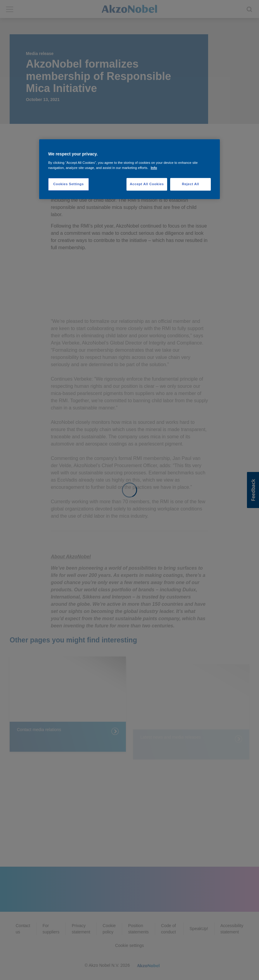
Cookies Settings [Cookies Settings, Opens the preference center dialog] (69, 184)
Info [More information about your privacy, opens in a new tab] (154, 168)
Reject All (190, 184)
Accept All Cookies (147, 184)
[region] (129, 169)
